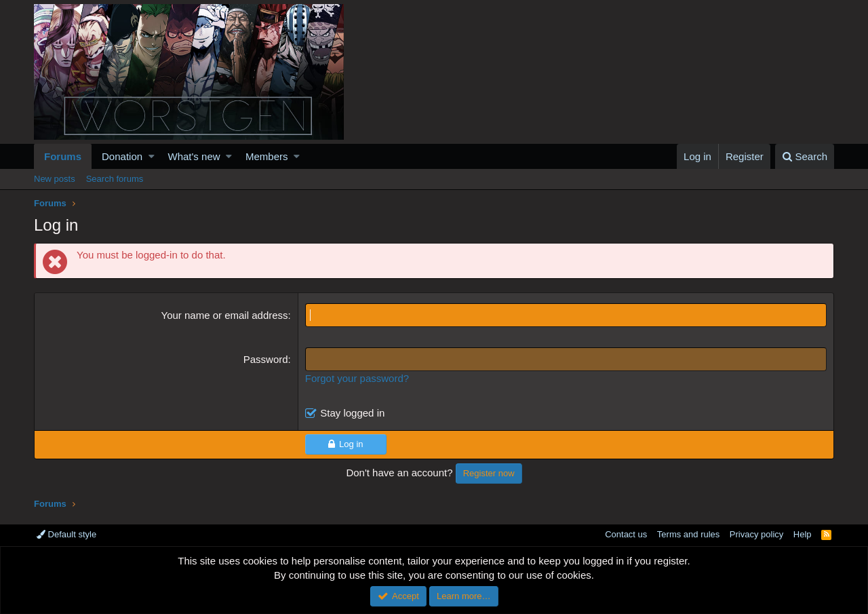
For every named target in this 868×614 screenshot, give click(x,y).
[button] (152, 156)
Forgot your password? (357, 378)
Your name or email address (225, 315)
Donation (122, 156)
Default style (66, 534)
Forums (63, 156)
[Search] (805, 156)
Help (803, 534)
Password (266, 359)
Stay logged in (352, 413)
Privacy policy (756, 534)
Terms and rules (688, 534)
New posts (55, 179)
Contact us (626, 534)
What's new (194, 156)
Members (267, 156)
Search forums (115, 179)
